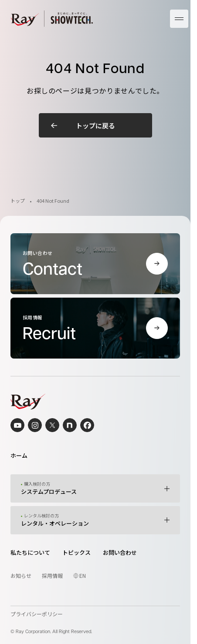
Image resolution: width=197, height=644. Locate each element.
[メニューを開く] (179, 19)
